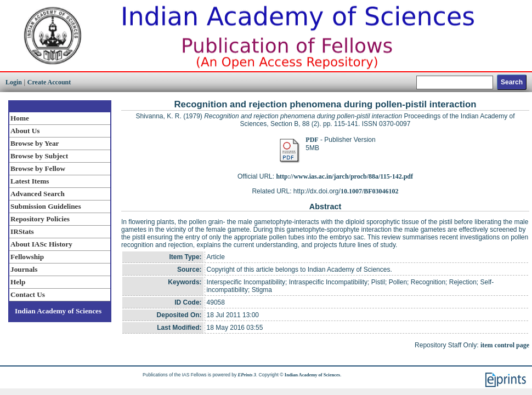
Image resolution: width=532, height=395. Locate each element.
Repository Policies (40, 219)
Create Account (49, 82)
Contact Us (28, 294)
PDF (312, 140)
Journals (24, 269)
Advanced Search (38, 194)
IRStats (22, 231)
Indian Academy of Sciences (58, 311)
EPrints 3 (247, 375)
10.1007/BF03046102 (370, 191)
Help (18, 282)
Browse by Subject (39, 156)
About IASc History (41, 244)
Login (14, 82)
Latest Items (30, 181)
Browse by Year (35, 143)
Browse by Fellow (38, 168)
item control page (505, 345)
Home (20, 118)
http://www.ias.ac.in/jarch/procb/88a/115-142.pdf (344, 176)
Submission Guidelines (46, 206)
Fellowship (27, 257)
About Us (25, 131)
